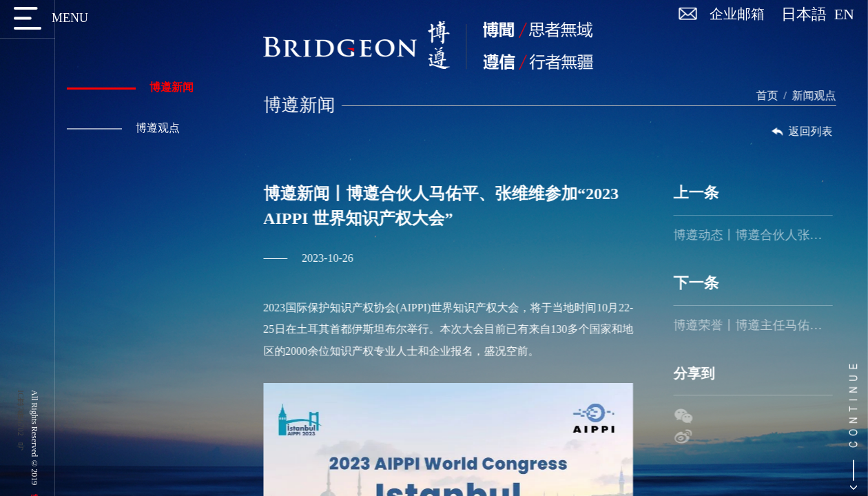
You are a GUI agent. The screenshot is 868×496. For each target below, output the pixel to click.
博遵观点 (121, 128)
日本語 (808, 14)
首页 (773, 95)
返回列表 (807, 132)
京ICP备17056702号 (21, 413)
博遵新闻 (128, 87)
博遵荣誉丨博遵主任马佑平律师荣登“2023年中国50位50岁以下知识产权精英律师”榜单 (759, 325)
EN (844, 14)
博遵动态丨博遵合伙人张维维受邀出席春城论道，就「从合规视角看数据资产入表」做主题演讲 (759, 235)
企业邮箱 (737, 14)
